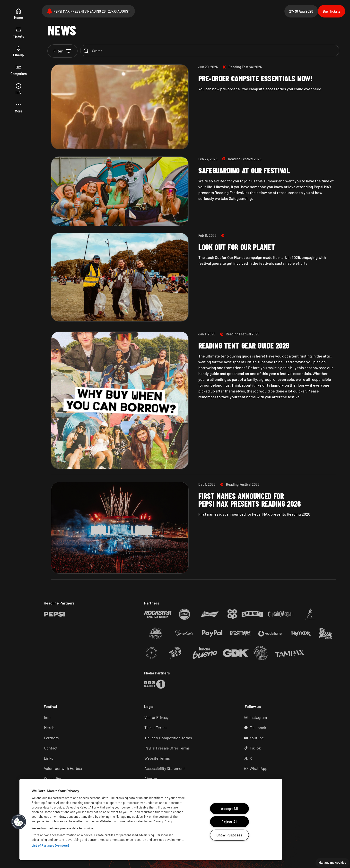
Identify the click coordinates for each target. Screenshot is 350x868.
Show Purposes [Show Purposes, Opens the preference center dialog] (229, 835)
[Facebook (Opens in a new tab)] (288, 728)
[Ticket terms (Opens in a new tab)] (188, 728)
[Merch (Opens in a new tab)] (87, 728)
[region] (151, 819)
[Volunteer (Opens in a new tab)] (87, 768)
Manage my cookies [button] (332, 863)
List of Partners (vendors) (50, 845)
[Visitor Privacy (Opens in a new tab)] (188, 717)
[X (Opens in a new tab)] (288, 758)
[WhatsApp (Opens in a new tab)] (288, 768)
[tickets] (18, 33)
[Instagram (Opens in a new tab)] (288, 717)
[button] (18, 108)
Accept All (229, 809)
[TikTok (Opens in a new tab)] (288, 748)
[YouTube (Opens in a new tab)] (288, 738)
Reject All (229, 822)
